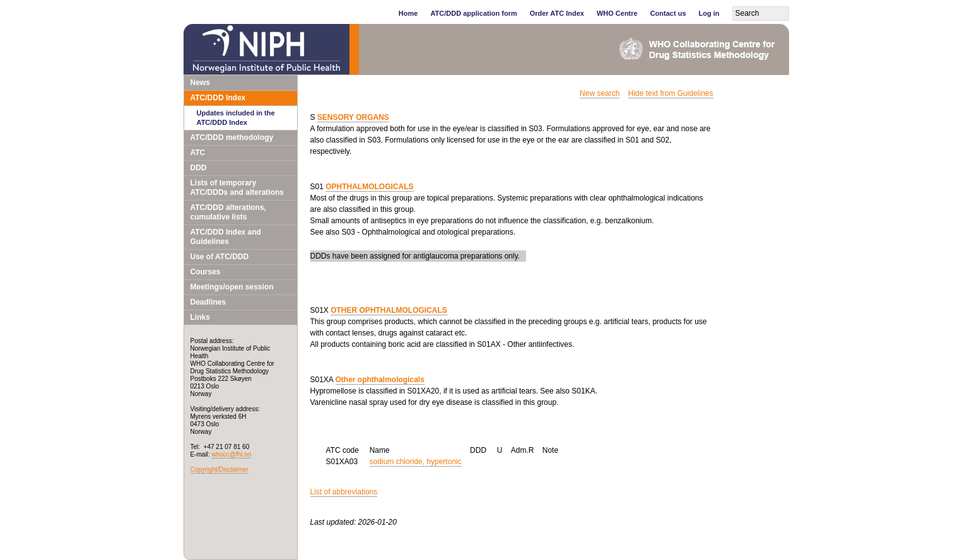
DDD (199, 168)
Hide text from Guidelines (671, 93)
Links (200, 317)
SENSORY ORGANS (353, 117)
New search (600, 93)
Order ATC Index (557, 13)
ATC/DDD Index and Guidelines (226, 237)
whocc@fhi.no (231, 454)
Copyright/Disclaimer (220, 470)
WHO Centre (617, 13)
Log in (709, 13)
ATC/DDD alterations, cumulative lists (228, 212)
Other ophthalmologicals (380, 380)
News (200, 83)
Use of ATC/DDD (220, 257)
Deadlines (208, 302)
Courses (206, 272)
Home (408, 13)
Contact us (668, 13)
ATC (198, 153)
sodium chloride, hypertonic (416, 462)
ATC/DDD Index (218, 98)
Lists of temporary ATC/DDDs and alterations (237, 188)
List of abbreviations (344, 492)
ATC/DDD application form (473, 13)
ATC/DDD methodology (232, 137)
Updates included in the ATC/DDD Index (236, 118)
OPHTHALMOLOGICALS (369, 187)
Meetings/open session (232, 287)
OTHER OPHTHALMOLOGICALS (389, 310)
